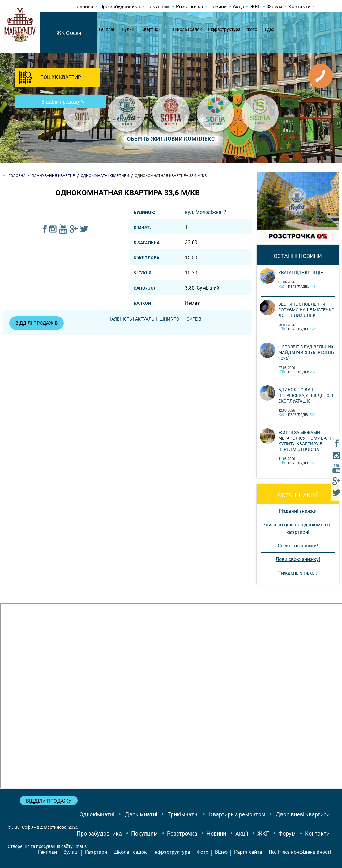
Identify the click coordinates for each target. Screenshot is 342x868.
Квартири (151, 29)
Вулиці (128, 29)
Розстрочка (190, 7)
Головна (84, 7)
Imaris (81, 846)
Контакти (299, 7)
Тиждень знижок (298, 573)
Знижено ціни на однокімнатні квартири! (298, 528)
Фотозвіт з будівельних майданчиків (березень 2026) (306, 352)
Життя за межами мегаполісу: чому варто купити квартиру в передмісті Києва (307, 441)
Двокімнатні (141, 814)
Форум (275, 7)
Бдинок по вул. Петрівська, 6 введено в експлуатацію (306, 395)
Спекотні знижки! (298, 546)
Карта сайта (248, 852)
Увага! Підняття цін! (301, 273)
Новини (218, 7)
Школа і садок (188, 29)
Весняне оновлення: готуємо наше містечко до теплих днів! (306, 310)
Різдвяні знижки (298, 511)
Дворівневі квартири (303, 814)
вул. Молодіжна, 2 (206, 212)
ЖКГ (255, 7)
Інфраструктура (224, 29)
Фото (252, 29)
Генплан (107, 29)
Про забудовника (120, 7)
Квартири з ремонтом (237, 814)
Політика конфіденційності (300, 852)
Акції (238, 7)
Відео (269, 29)
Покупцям (158, 7)
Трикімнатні (183, 814)
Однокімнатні (97, 814)
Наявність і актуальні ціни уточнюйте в (158, 319)
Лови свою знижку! (298, 559)
